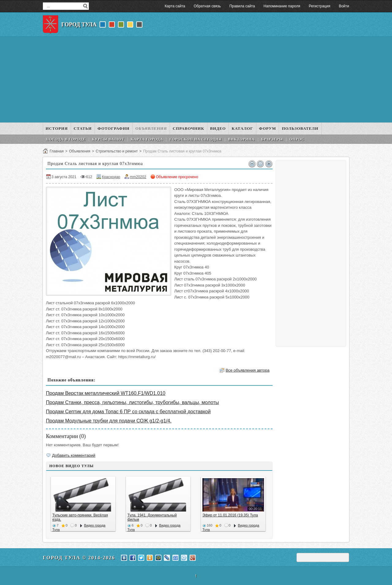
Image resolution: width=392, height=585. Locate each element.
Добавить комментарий (74, 455)
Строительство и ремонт (117, 151)
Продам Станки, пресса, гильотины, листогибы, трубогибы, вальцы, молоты (132, 402)
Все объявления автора (248, 370)
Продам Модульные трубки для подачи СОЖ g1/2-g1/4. (109, 421)
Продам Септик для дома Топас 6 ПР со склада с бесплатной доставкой (128, 412)
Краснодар (111, 177)
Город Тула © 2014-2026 (79, 558)
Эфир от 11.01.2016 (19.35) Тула (230, 515)
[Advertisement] (196, 80)
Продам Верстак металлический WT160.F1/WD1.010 (106, 393)
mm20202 (138, 177)
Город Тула (79, 24)
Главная (57, 151)
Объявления (79, 151)
